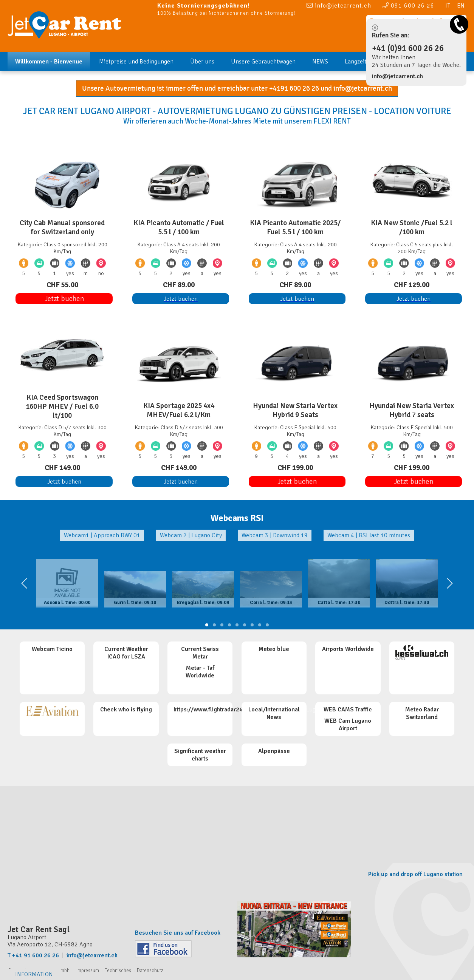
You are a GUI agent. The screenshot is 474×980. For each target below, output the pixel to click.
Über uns (202, 62)
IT (448, 6)
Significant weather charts (200, 755)
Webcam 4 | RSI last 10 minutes (369, 535)
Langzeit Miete (364, 62)
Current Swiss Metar (200, 653)
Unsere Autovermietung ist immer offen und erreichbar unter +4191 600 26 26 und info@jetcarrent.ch (237, 88)
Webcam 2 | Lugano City (191, 535)
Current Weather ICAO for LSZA (126, 653)
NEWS (320, 62)
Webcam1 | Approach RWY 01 (102, 535)
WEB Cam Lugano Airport (348, 725)
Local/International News (274, 713)
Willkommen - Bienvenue (49, 62)
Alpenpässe (274, 751)
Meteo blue (274, 649)
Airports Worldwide (348, 649)
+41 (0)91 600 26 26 (408, 48)
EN (461, 6)
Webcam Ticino (52, 649)
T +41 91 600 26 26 (33, 955)
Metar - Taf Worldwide (200, 672)
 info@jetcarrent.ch (339, 5)
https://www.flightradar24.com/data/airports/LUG (240, 709)
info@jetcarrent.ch (397, 76)
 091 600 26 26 (408, 5)
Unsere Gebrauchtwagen (263, 62)
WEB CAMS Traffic (348, 709)
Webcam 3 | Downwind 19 (275, 535)
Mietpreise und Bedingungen (136, 62)
